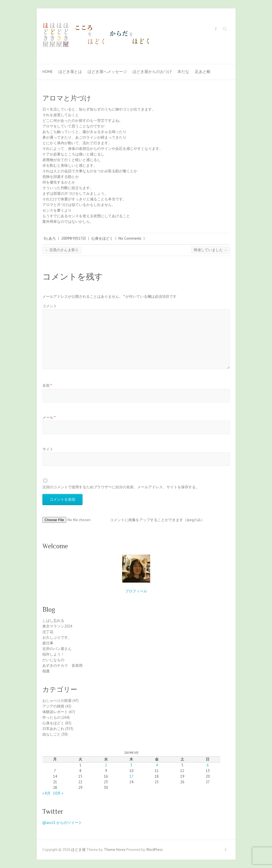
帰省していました (211, 250)
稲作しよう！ (53, 654)
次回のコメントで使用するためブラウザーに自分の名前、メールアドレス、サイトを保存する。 (121, 487)
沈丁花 (48, 632)
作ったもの (52, 717)
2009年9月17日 (74, 238)
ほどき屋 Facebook (216, 29)
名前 (47, 385)
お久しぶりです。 (57, 637)
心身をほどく (102, 238)
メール (49, 417)
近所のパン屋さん (57, 649)
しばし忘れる (53, 621)
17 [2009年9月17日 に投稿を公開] (131, 776)
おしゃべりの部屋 (57, 701)
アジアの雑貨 (53, 706)
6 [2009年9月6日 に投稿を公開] (208, 765)
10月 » (58, 793)
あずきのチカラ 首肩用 (62, 666)
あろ (52, 238)
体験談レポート (55, 712)
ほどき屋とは (70, 72)
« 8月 (46, 793)
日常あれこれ (53, 729)
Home (48, 72)
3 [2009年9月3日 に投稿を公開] (131, 765)
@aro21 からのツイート (62, 823)
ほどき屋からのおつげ (152, 72)
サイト (48, 449)
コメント (50, 306)
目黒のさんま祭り (62, 250)
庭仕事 (48, 643)
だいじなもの (53, 660)
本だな (183, 72)
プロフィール (136, 591)
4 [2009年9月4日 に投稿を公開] (157, 765)
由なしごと (52, 734)
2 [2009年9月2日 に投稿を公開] (106, 765)
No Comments (130, 238)
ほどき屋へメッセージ (107, 72)
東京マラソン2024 (57, 626)
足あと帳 (203, 72)
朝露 (46, 671)
